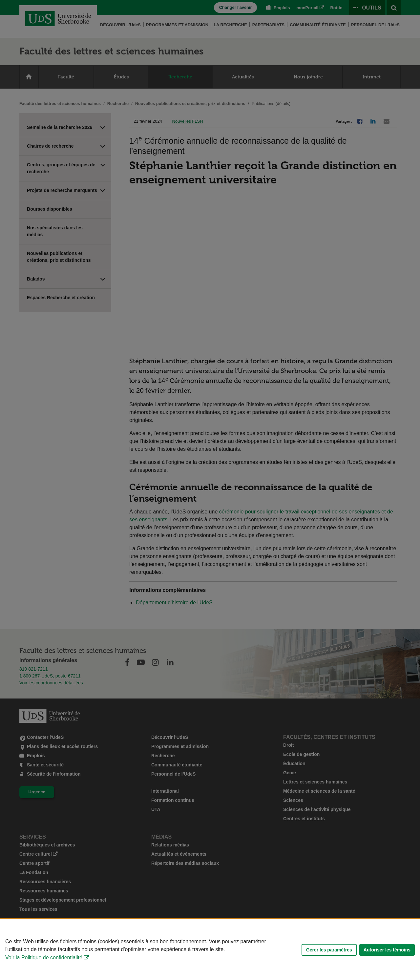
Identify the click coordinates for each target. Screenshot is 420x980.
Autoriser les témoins (387, 950)
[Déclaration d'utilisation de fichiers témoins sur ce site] (210, 950)
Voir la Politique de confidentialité (44, 958)
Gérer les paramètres (329, 950)
